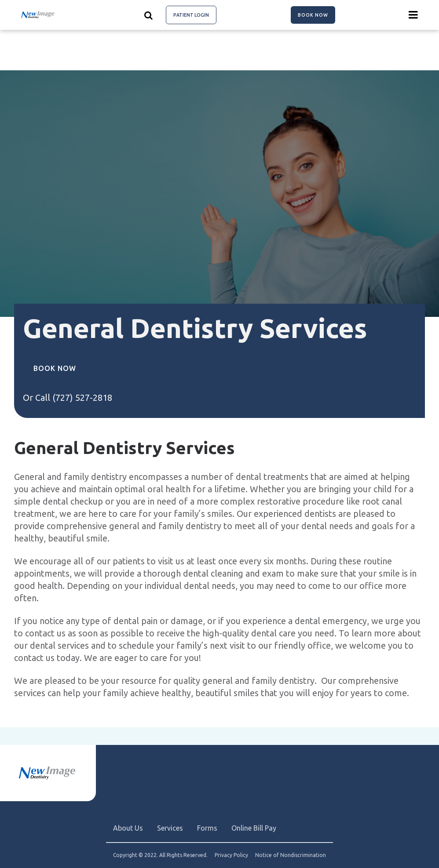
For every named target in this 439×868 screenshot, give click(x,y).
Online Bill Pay (254, 828)
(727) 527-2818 (82, 398)
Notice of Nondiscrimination (291, 855)
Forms (207, 828)
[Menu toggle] (413, 15)
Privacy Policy (231, 855)
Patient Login (191, 15)
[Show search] (149, 15)
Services (170, 828)
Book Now (313, 15)
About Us (128, 828)
